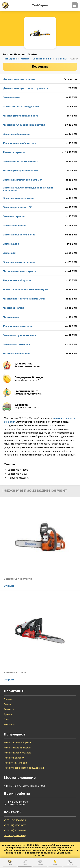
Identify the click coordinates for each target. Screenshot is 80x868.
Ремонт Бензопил (14, 758)
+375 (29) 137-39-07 (15, 825)
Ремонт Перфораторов (17, 748)
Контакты (9, 724)
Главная (8, 699)
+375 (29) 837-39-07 (15, 830)
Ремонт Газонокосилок (17, 753)
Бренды (8, 714)
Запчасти (9, 709)
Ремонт (8, 704)
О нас (7, 719)
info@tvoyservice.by (15, 835)
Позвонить (40, 66)
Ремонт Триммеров (15, 763)
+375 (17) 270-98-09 (15, 820)
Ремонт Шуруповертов (17, 742)
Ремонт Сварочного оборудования (24, 768)
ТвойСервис (40, 5)
